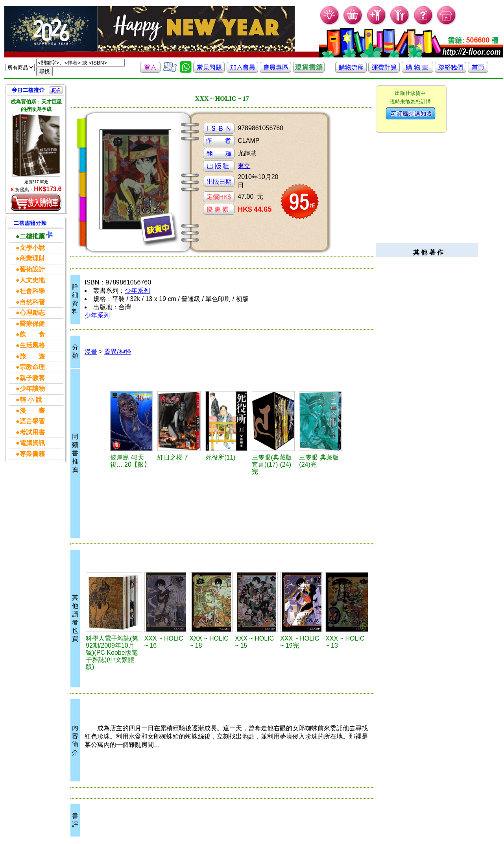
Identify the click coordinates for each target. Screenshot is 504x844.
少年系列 (137, 291)
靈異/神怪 (118, 352)
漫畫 (91, 352)
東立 (244, 166)
